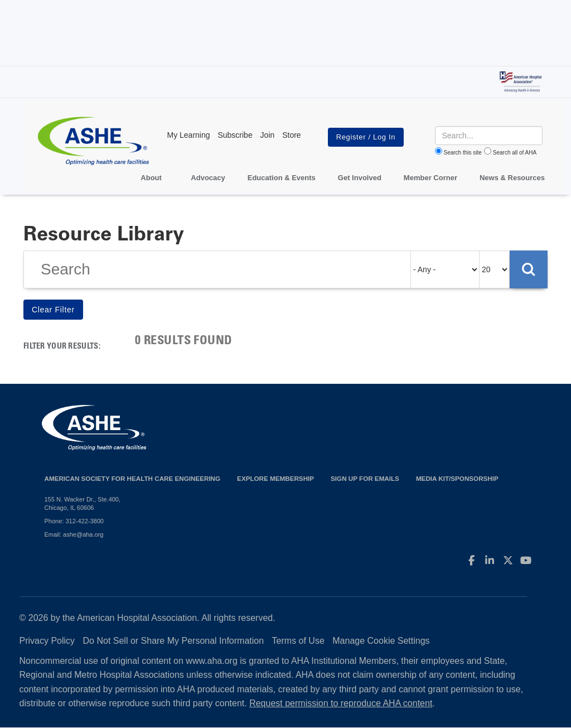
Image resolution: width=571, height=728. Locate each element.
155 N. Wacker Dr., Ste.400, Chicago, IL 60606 (83, 503)
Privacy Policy (47, 641)
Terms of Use (298, 641)
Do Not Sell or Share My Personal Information (174, 641)
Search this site (463, 153)
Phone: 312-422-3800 (74, 521)
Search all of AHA (515, 153)
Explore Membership (275, 478)
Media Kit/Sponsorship (457, 478)
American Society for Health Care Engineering (133, 478)
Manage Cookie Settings (381, 641)
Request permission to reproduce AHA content (341, 703)
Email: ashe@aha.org (74, 534)
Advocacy (208, 178)
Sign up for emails (365, 478)
